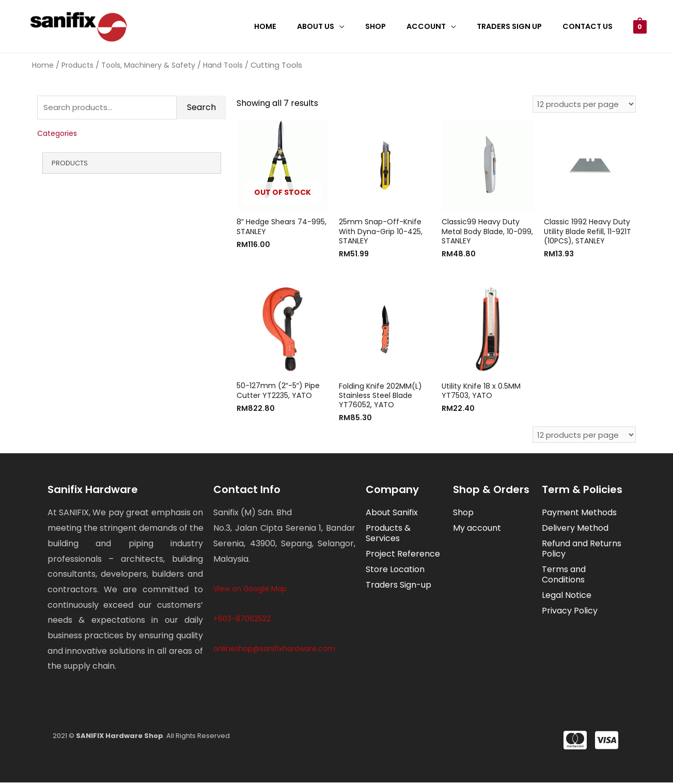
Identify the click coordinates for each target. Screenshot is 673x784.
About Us (342, 26)
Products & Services (388, 535)
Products (77, 65)
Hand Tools (223, 65)
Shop (396, 26)
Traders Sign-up (398, 586)
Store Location (395, 571)
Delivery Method (575, 529)
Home (297, 26)
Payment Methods (579, 514)
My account (477, 529)
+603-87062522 (242, 620)
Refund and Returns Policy (582, 550)
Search (201, 109)
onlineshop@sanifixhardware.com (274, 650)
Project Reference (403, 555)
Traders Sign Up (518, 26)
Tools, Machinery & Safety (148, 65)
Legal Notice (567, 597)
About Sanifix (392, 514)
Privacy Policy (570, 612)
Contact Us (591, 26)
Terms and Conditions (564, 576)
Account (441, 26)
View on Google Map (250, 590)
